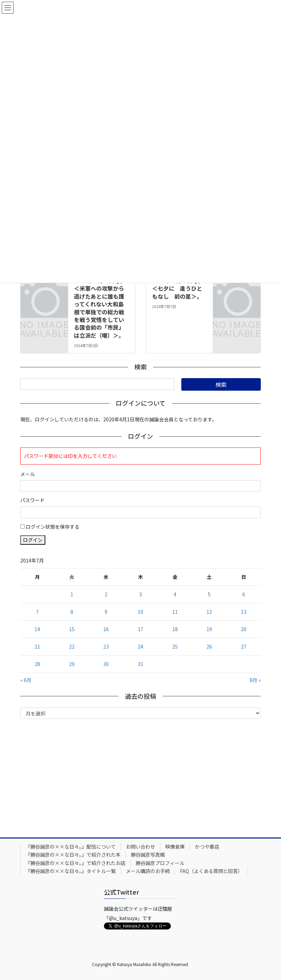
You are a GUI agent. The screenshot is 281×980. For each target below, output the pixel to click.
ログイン (33, 540)
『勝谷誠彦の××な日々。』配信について (71, 847)
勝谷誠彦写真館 (148, 855)
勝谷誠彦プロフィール (160, 863)
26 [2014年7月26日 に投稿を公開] (209, 646)
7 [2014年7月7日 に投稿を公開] (37, 612)
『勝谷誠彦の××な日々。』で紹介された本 (73, 855)
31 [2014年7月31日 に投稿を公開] (140, 664)
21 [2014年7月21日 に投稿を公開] (37, 646)
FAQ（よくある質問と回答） (211, 871)
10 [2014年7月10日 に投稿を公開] (140, 612)
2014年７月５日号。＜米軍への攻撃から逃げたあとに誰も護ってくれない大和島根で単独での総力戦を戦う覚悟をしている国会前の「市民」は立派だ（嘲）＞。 (100, 308)
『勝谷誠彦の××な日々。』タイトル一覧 (71, 871)
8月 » (255, 680)
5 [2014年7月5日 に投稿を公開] (209, 594)
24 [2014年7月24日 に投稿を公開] (140, 646)
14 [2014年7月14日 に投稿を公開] (37, 629)
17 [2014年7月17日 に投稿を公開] (140, 629)
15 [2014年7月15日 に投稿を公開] (72, 629)
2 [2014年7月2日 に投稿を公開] (106, 594)
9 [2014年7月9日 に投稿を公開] (106, 612)
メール (28, 474)
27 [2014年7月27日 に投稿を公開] (244, 646)
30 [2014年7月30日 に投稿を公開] (106, 664)
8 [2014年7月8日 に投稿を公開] (72, 612)
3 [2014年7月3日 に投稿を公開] (140, 594)
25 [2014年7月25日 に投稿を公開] (175, 646)
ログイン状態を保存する (53, 527)
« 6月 (26, 680)
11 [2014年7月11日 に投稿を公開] (175, 612)
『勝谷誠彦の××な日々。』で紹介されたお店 (75, 863)
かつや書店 (207, 847)
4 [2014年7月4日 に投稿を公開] (175, 594)
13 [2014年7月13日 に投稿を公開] (244, 612)
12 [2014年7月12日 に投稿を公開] (209, 612)
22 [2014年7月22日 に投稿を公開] (72, 646)
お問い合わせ (140, 847)
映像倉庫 (175, 847)
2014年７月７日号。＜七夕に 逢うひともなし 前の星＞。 (178, 288)
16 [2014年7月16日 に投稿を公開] (106, 629)
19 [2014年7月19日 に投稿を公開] (209, 629)
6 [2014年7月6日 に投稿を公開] (244, 594)
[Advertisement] (140, 776)
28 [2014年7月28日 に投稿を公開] (37, 664)
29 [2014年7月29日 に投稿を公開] (72, 664)
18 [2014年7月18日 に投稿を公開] (175, 629)
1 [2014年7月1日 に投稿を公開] (72, 594)
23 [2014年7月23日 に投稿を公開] (106, 646)
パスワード (32, 500)
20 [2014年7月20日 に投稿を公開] (244, 629)
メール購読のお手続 (148, 871)
